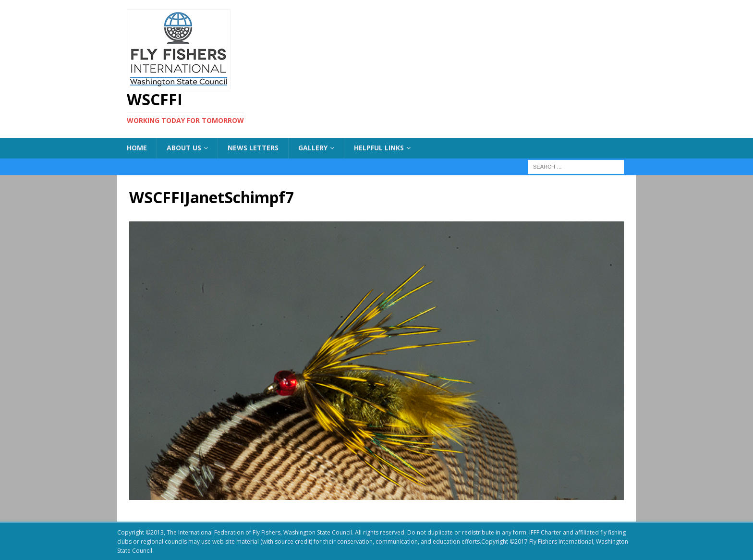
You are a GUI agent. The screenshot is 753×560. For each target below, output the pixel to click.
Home (137, 148)
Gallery (313, 148)
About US (184, 148)
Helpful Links (379, 148)
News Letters (253, 148)
